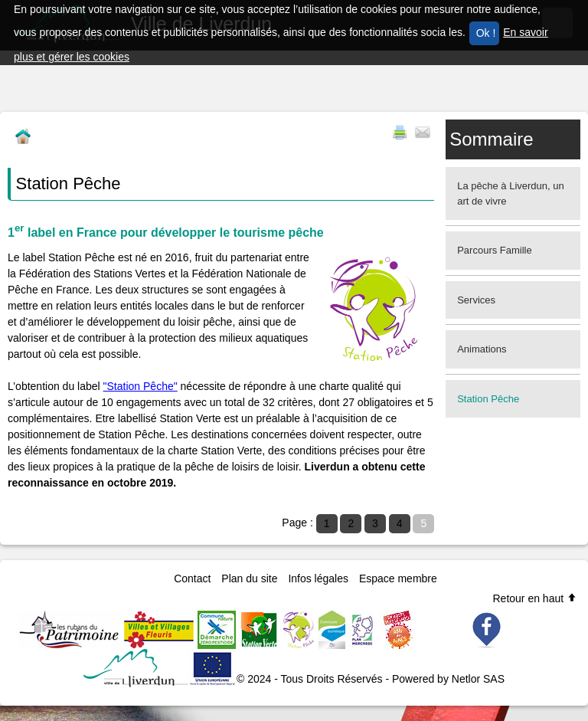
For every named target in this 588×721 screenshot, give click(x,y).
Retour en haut (535, 598)
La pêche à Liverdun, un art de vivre (511, 193)
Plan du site (249, 578)
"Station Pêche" (140, 386)
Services (476, 300)
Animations (482, 349)
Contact (192, 578)
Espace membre (398, 578)
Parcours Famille (495, 250)
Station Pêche (488, 399)
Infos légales (318, 578)
